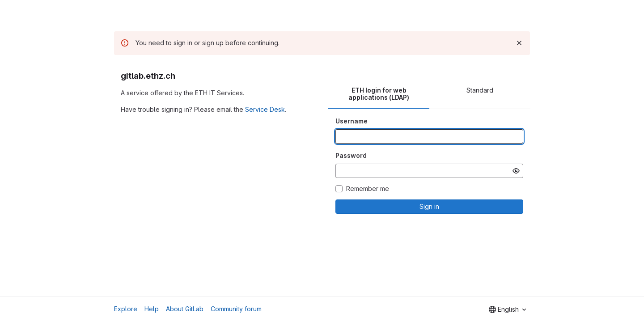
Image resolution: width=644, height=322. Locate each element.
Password (351, 155)
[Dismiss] (519, 43)
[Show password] (516, 171)
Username (352, 121)
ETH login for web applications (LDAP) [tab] (379, 94)
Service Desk (265, 109)
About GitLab (185, 309)
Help (152, 309)
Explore (126, 309)
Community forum (236, 309)
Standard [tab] (480, 90)
